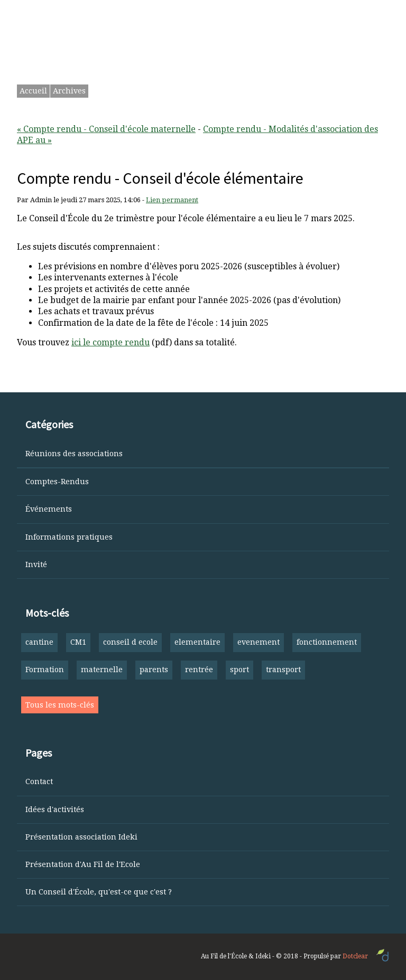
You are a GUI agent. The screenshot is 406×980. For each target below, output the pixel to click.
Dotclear (355, 956)
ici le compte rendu (110, 342)
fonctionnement (327, 642)
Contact (39, 781)
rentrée (199, 670)
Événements (49, 509)
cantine (39, 642)
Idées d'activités (55, 809)
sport (239, 670)
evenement (259, 642)
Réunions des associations (74, 454)
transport (283, 670)
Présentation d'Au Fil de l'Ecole (83, 864)
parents (154, 670)
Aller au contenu (130, 11)
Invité (36, 564)
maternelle (102, 670)
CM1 (78, 642)
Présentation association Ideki (81, 837)
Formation (45, 670)
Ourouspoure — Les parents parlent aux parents (199, 45)
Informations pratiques (69, 537)
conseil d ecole (130, 642)
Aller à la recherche (271, 11)
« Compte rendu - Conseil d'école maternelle (106, 129)
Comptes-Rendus (57, 482)
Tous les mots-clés (60, 705)
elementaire (197, 642)
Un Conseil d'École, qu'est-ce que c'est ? (99, 892)
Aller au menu (198, 11)
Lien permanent (172, 200)
